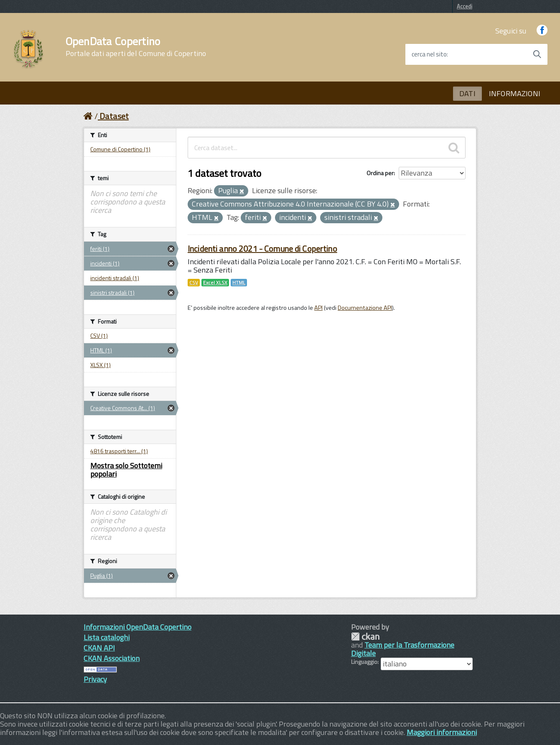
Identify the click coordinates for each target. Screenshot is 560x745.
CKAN (365, 637)
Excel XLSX (215, 283)
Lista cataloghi (107, 637)
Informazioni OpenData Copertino (137, 627)
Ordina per (380, 173)
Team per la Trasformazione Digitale (403, 649)
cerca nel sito (429, 54)
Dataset (114, 116)
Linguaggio (364, 662)
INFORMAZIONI (515, 93)
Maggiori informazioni (442, 732)
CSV (194, 283)
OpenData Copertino (136, 47)
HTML (239, 283)
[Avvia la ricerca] (537, 54)
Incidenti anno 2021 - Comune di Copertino (262, 249)
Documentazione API (365, 308)
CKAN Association (112, 658)
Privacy (95, 679)
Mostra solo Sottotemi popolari (126, 470)
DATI (467, 93)
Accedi (465, 6)
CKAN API (99, 648)
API (318, 308)
